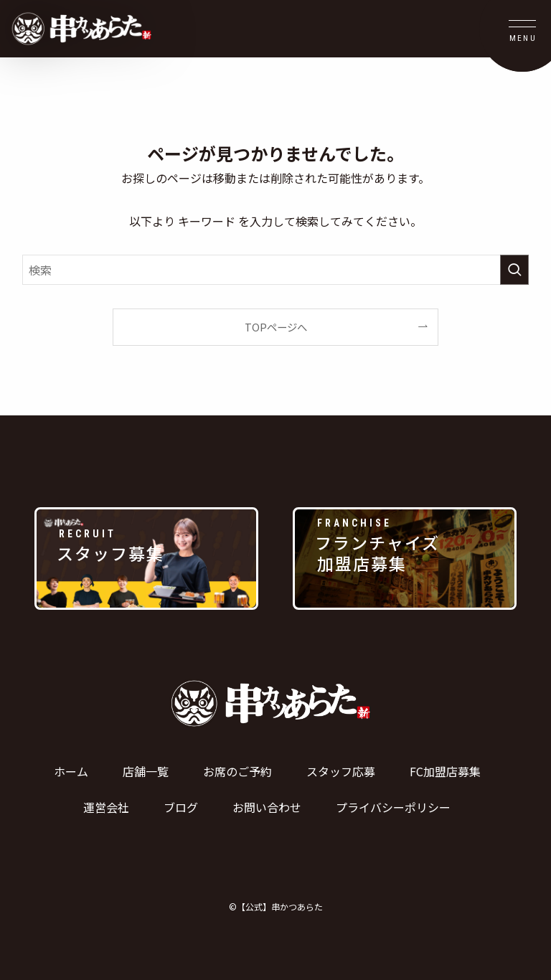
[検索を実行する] (514, 270)
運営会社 (106, 807)
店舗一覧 (146, 771)
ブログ (181, 807)
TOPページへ (276, 327)
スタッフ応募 (341, 771)
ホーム (71, 771)
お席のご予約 (237, 771)
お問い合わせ (267, 807)
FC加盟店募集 (445, 771)
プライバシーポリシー (393, 807)
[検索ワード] (276, 270)
